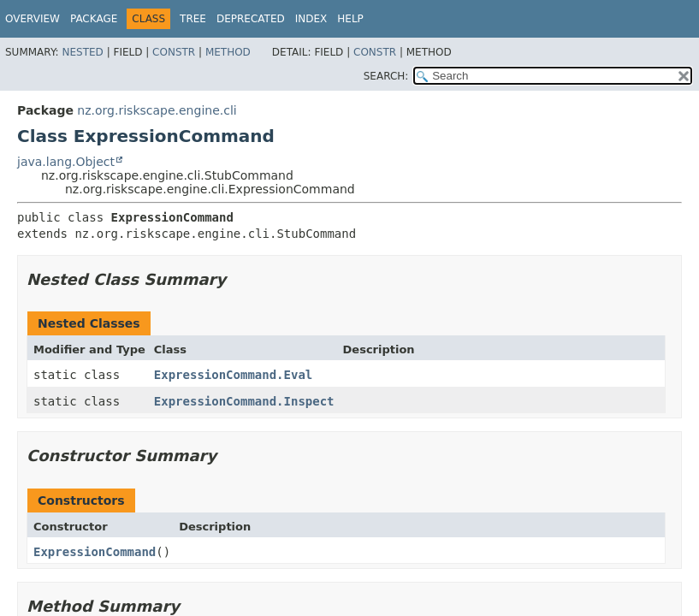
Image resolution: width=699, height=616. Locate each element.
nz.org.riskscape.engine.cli (157, 110)
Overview (33, 19)
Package (94, 19)
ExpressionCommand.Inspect (244, 401)
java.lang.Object (66, 162)
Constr (174, 52)
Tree (193, 19)
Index (311, 19)
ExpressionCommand (95, 552)
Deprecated (251, 19)
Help (350, 19)
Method (228, 52)
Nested (82, 52)
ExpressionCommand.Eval (233, 375)
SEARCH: (386, 76)
